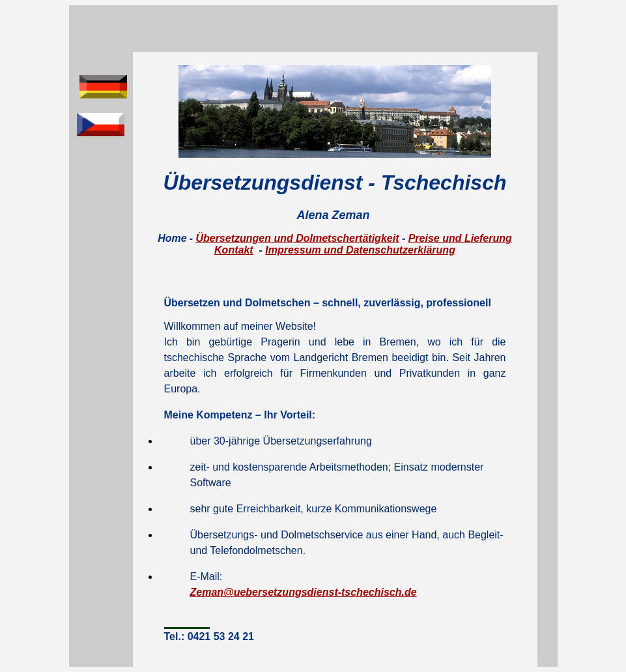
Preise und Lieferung (460, 238)
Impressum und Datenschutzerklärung (360, 250)
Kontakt (234, 250)
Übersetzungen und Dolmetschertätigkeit (297, 238)
